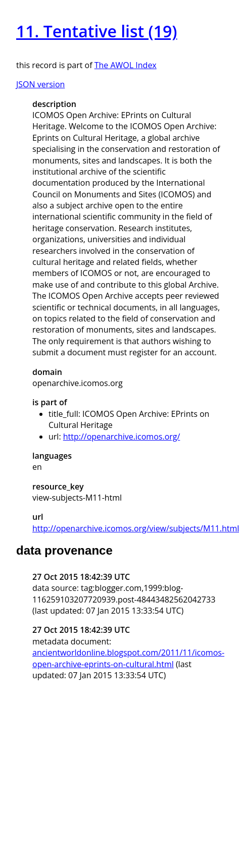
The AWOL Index (126, 65)
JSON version (40, 84)
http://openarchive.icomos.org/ (122, 437)
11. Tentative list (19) (97, 31)
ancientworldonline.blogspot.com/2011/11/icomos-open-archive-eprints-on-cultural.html (128, 658)
